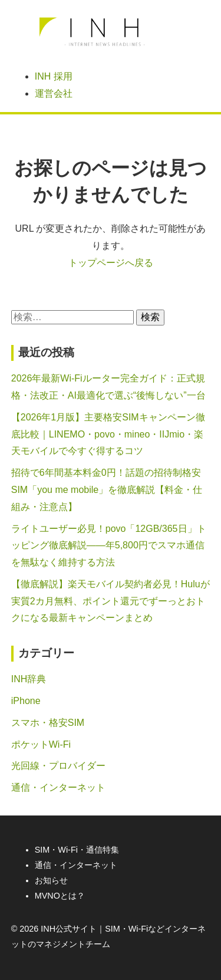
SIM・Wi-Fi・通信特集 (77, 850)
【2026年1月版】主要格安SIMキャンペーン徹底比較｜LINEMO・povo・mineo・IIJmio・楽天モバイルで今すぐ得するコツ (108, 434)
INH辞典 (29, 679)
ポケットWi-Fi (41, 744)
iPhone (26, 701)
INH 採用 (54, 76)
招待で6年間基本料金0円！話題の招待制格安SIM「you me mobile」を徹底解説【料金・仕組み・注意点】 (107, 490)
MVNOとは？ (60, 896)
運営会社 (54, 93)
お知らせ (51, 880)
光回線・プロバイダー (58, 766)
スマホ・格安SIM (48, 723)
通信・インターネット (58, 787)
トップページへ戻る (111, 263)
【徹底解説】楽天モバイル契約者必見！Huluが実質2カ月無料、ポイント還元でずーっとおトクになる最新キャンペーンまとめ (111, 601)
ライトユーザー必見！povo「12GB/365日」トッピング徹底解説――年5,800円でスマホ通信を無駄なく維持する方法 (109, 546)
